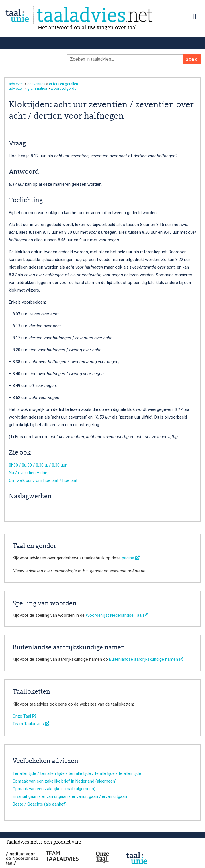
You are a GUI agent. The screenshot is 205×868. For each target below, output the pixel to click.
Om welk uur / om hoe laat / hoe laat (43, 480)
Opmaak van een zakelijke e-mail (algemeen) (54, 789)
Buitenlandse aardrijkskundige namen (146, 659)
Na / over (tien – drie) (29, 473)
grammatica (37, 88)
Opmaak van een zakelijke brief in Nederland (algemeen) (64, 781)
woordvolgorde (63, 88)
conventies (36, 84)
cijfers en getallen (63, 84)
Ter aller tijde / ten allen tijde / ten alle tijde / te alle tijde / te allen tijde (77, 773)
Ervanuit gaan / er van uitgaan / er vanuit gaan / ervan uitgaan (70, 796)
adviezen (16, 84)
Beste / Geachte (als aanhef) (40, 804)
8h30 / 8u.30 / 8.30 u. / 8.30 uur (38, 465)
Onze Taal (24, 716)
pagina (131, 558)
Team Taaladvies (31, 724)
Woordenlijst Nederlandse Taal (117, 615)
